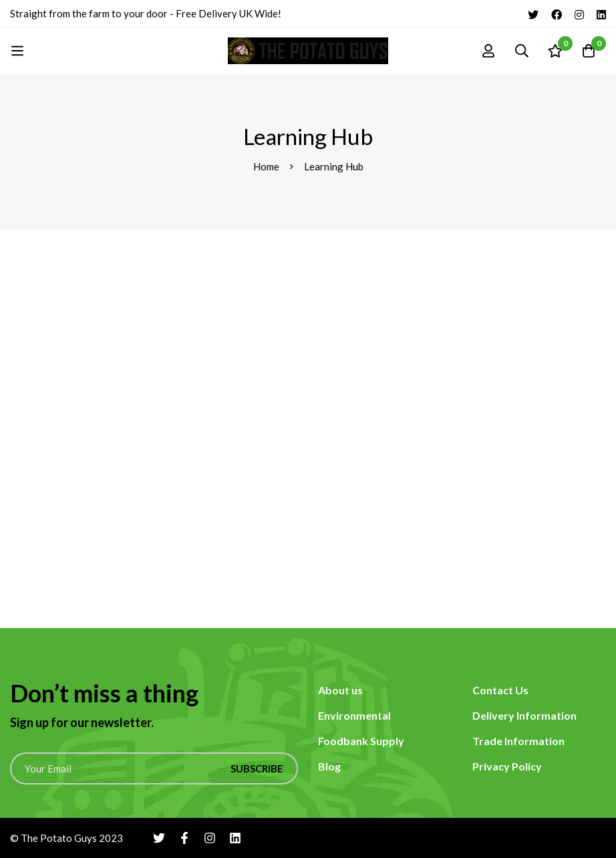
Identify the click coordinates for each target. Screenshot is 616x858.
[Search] (522, 51)
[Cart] (589, 51)
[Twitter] (533, 13)
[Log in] (488, 51)
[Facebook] (557, 13)
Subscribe (257, 768)
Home (266, 166)
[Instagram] (579, 13)
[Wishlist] (555, 51)
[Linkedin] (601, 13)
